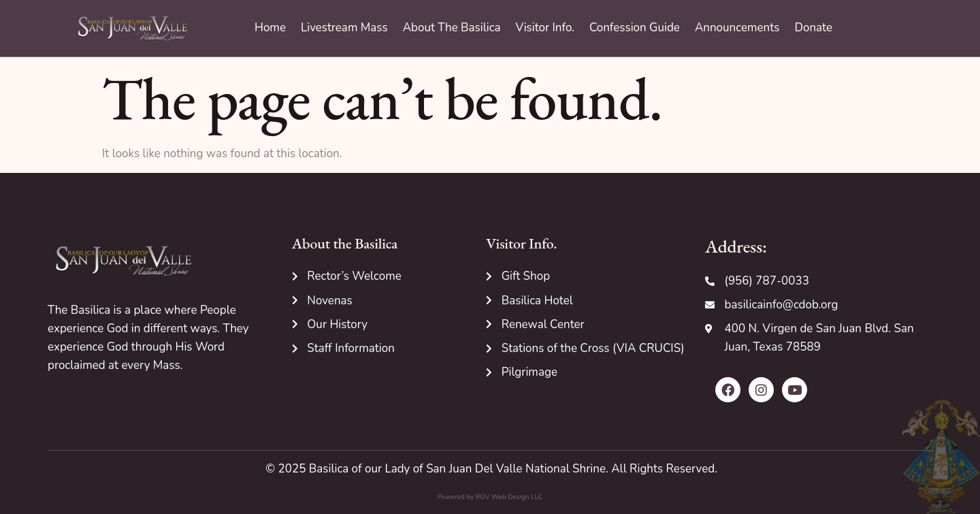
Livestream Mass (344, 28)
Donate (813, 28)
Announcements (737, 28)
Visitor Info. (545, 28)
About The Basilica (452, 28)
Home (270, 28)
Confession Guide (635, 28)
